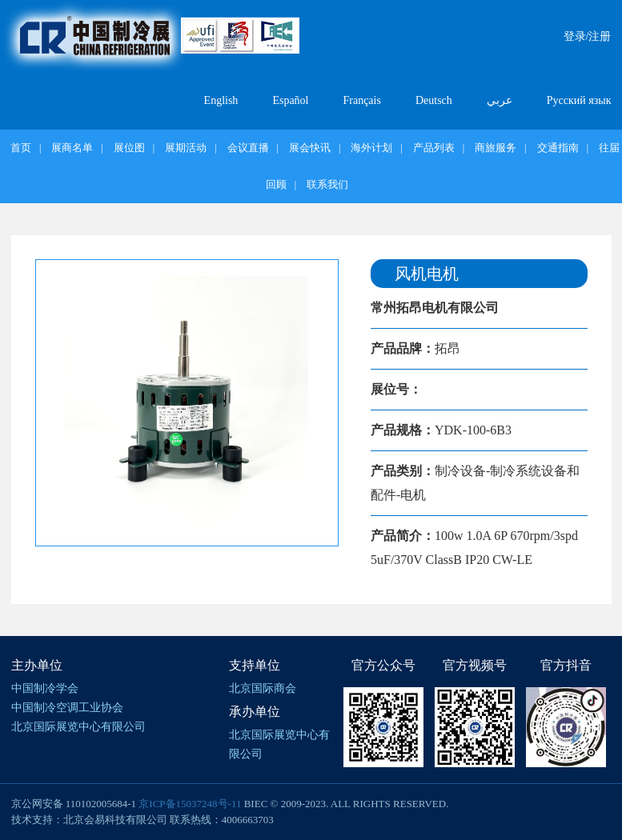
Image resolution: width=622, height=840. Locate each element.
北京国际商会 (263, 688)
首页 (21, 148)
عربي (500, 100)
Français (361, 100)
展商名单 (72, 148)
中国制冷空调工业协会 (67, 708)
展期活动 (186, 148)
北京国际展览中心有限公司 (78, 727)
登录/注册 (588, 36)
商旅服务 (496, 148)
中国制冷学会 (45, 688)
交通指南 (558, 148)
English (221, 100)
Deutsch (434, 100)
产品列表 (434, 148)
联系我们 (327, 184)
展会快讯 (310, 148)
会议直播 (248, 148)
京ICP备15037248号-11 (190, 804)
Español (290, 100)
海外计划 (371, 148)
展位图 (129, 148)
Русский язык (579, 100)
